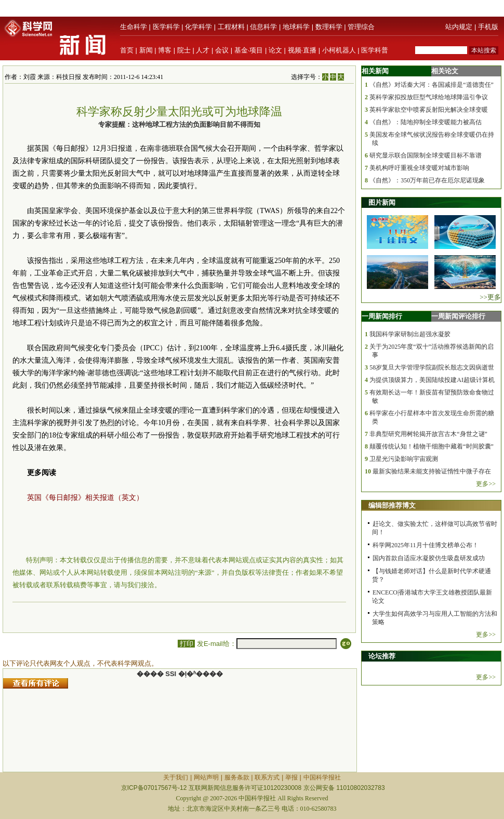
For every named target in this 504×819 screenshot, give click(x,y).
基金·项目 (249, 50)
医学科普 (375, 50)
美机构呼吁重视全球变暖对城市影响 (419, 168)
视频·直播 (302, 50)
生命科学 (134, 27)
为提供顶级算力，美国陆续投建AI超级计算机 (432, 380)
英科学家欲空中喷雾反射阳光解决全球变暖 (429, 110)
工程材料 (231, 27)
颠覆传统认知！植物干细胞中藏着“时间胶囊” (432, 446)
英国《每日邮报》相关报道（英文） (85, 498)
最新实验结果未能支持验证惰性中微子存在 (432, 471)
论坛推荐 (382, 656)
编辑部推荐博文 (392, 505)
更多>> (486, 484)
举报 (291, 777)
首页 (127, 50)
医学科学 (166, 27)
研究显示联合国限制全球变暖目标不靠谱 (426, 155)
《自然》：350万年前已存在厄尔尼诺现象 (427, 180)
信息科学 (263, 27)
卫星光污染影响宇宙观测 (404, 459)
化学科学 (198, 27)
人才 (203, 50)
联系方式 (267, 777)
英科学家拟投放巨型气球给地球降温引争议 (429, 97)
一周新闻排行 (382, 316)
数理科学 (329, 27)
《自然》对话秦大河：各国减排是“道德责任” (432, 85)
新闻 (146, 50)
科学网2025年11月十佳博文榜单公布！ (426, 545)
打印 (186, 644)
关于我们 (176, 777)
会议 (222, 50)
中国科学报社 (322, 777)
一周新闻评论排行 (458, 316)
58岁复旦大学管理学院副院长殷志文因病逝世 (432, 367)
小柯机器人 (339, 50)
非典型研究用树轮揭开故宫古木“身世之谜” (428, 434)
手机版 (488, 27)
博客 (165, 50)
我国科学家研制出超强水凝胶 (410, 334)
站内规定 (459, 27)
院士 (184, 50)
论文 (275, 50)
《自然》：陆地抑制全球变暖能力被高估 (426, 122)
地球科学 (296, 27)
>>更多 (490, 297)
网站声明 (206, 777)
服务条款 (237, 777)
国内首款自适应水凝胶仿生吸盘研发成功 (429, 558)
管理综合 (361, 27)
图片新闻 (382, 202)
